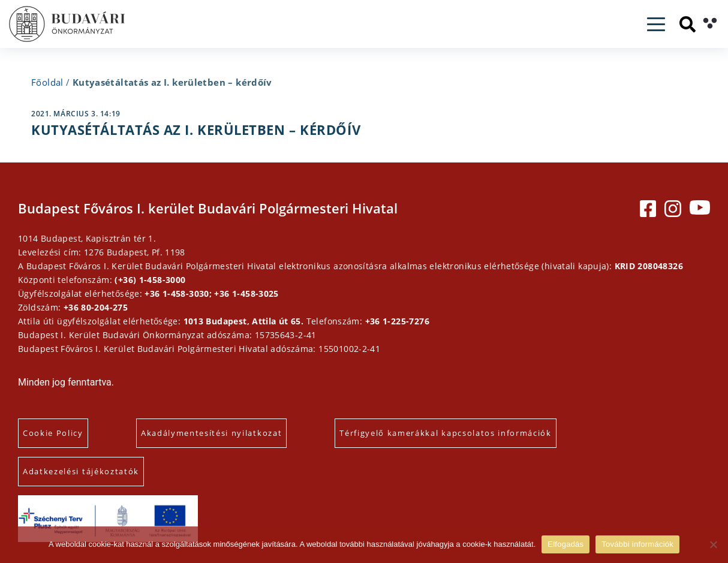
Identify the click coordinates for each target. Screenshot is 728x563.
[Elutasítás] (713, 544)
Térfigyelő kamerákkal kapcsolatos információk (446, 433)
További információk (637, 544)
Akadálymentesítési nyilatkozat (211, 433)
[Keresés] (688, 24)
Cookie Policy (53, 433)
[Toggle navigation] (656, 24)
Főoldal (47, 82)
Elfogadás (565, 544)
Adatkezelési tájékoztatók (81, 471)
